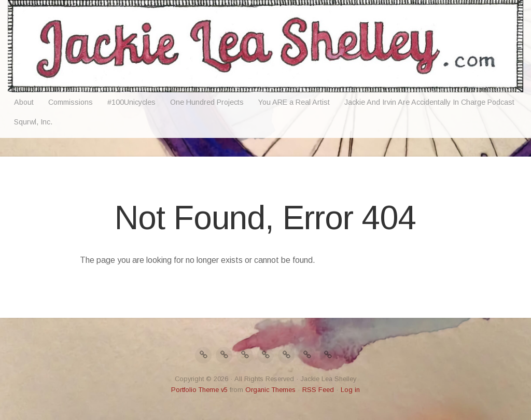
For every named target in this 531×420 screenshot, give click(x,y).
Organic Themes (270, 390)
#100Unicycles (131, 102)
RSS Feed (318, 390)
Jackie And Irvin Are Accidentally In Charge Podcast (429, 102)
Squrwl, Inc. (33, 122)
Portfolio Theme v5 (199, 390)
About (24, 102)
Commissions (71, 102)
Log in (350, 390)
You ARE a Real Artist (294, 102)
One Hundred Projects (207, 102)
